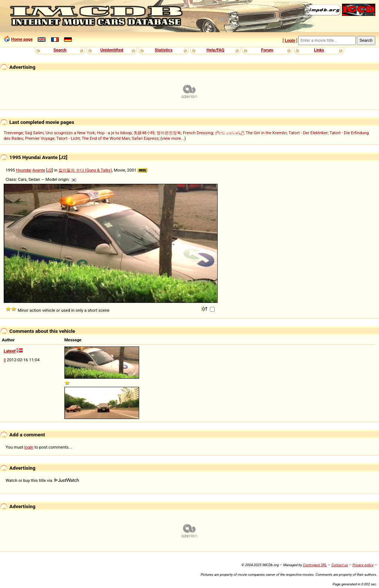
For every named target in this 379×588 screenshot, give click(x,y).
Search (60, 50)
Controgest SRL (315, 565)
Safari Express (145, 138)
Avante (39, 170)
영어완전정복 (169, 133)
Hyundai (24, 170)
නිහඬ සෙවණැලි (229, 133)
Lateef (10, 351)
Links (319, 50)
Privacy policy (363, 565)
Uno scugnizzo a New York (70, 133)
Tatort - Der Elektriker (308, 133)
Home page (22, 39)
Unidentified (112, 50)
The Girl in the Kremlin (266, 133)
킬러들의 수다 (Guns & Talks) (85, 170)
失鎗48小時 (144, 133)
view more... (173, 138)
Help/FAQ (215, 50)
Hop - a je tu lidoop (114, 133)
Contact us (340, 565)
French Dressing (198, 133)
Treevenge (13, 133)
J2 (50, 170)
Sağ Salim (34, 133)
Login (290, 40)
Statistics (164, 50)
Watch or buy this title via (42, 480)
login (29, 447)
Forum (267, 50)
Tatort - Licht (68, 138)
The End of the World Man (106, 138)
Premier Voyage (40, 138)
